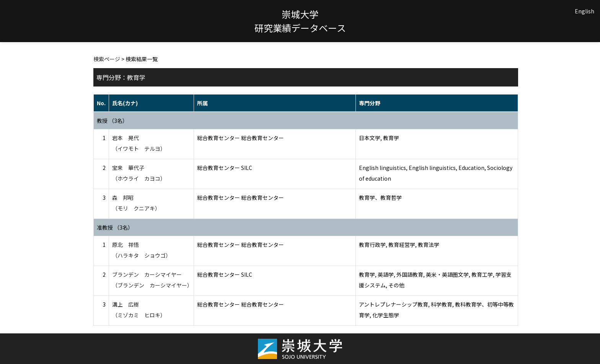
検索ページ (107, 59)
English (585, 11)
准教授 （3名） (115, 227)
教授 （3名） (112, 121)
